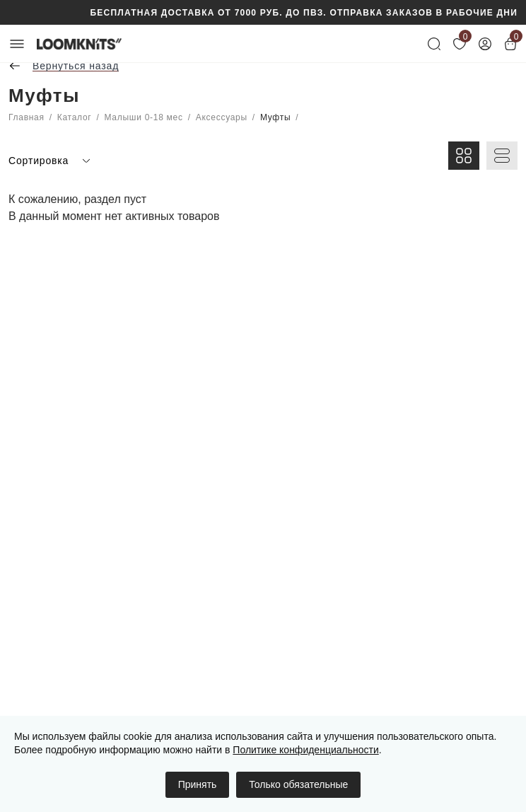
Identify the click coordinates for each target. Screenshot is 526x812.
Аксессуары (222, 117)
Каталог (75, 117)
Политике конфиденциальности (305, 750)
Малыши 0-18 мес (144, 117)
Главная (27, 117)
